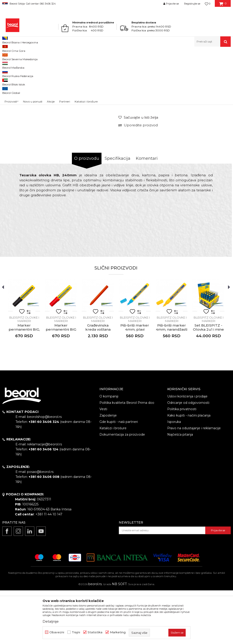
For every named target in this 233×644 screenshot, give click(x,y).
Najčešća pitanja (180, 488)
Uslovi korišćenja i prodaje (187, 450)
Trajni (76, 632)
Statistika (95, 632)
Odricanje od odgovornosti (188, 456)
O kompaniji (109, 450)
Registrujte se (192, 4)
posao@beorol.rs (40, 525)
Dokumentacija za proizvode (122, 488)
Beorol (6, 56)
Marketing (118, 632)
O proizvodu (87, 212)
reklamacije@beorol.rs (44, 498)
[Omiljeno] (208, 4)
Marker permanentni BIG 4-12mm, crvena (61, 383)
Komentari (147, 212)
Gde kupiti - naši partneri (119, 475)
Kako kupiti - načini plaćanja (189, 469)
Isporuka (174, 475)
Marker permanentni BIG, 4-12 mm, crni (24, 383)
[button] (213, 42)
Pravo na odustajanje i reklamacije (194, 482)
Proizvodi (20, 56)
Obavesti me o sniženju (212, 141)
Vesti (103, 463)
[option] (16, 90)
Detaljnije (51, 621)
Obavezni (57, 632)
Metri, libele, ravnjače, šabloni (72, 56)
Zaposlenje (108, 469)
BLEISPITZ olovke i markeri (112, 56)
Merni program (40, 56)
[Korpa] (223, 5)
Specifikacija (118, 212)
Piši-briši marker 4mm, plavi (135, 381)
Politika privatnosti (182, 463)
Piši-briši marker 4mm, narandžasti (172, 381)
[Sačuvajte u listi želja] (138, 171)
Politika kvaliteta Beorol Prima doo (127, 456)
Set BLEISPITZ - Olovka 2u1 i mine (208, 381)
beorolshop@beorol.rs (44, 470)
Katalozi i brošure (113, 482)
